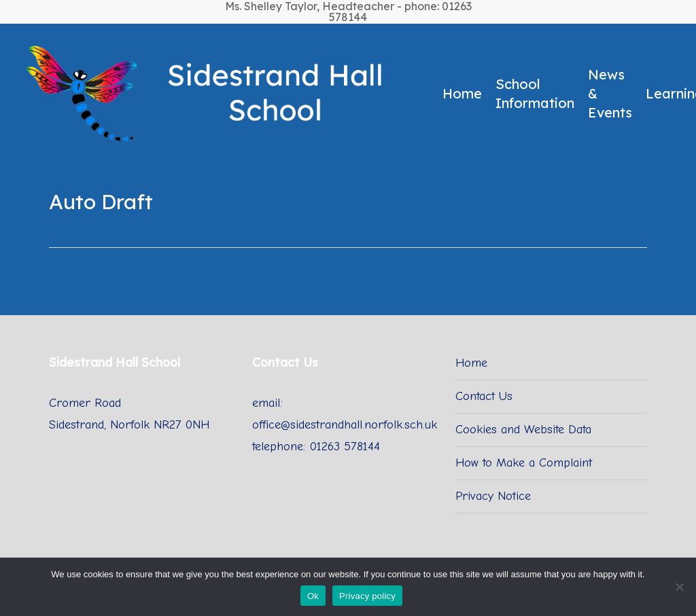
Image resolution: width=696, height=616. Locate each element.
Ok (313, 596)
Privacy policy (367, 596)
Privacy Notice (493, 496)
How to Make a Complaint (524, 463)
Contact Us (484, 396)
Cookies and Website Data (523, 430)
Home (471, 363)
